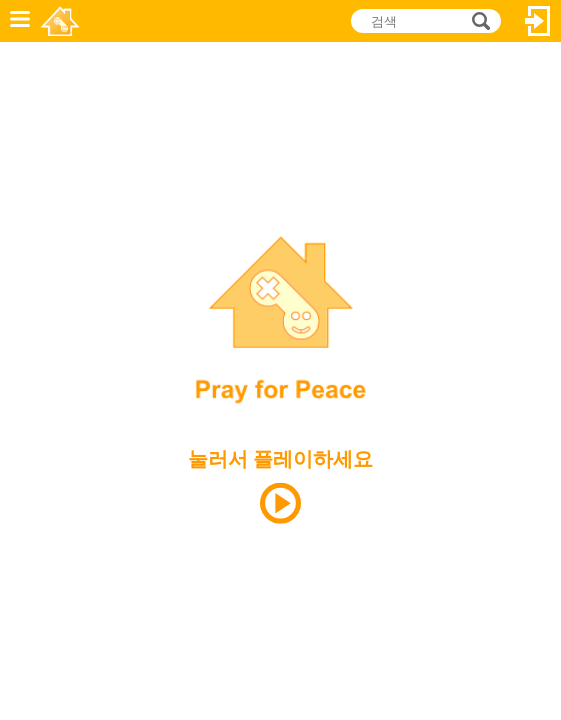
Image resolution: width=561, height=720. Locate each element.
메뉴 (20, 21)
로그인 (538, 21)
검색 (478, 22)
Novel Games (61, 21)
